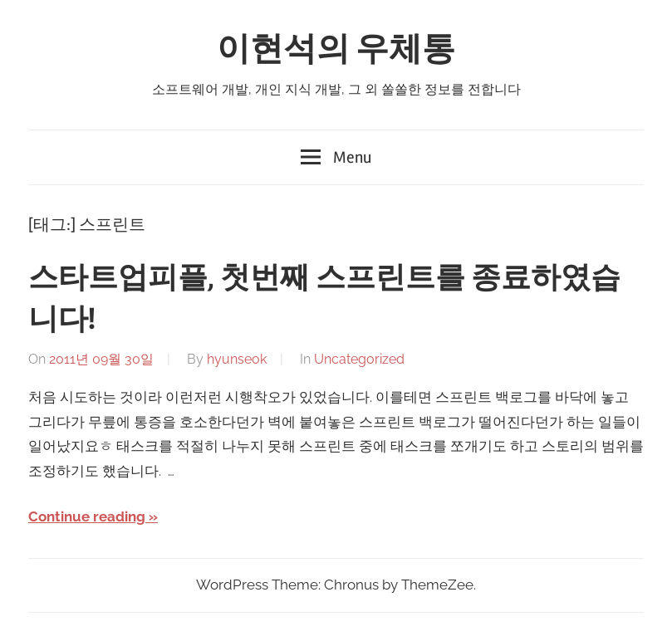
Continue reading (87, 516)
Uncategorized (359, 359)
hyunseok (237, 359)
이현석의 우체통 (336, 49)
